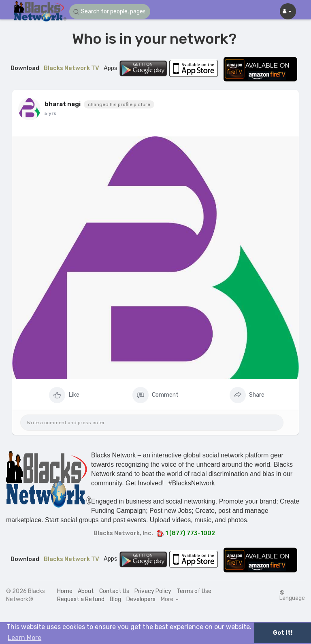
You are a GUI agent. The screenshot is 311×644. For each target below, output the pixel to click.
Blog (115, 599)
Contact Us (114, 591)
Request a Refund (81, 599)
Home (65, 591)
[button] (110, 12)
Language (292, 595)
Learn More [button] (24, 638)
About (86, 591)
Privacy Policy (153, 591)
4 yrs (51, 113)
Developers (141, 599)
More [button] (170, 599)
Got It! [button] (283, 633)
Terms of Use (194, 591)
